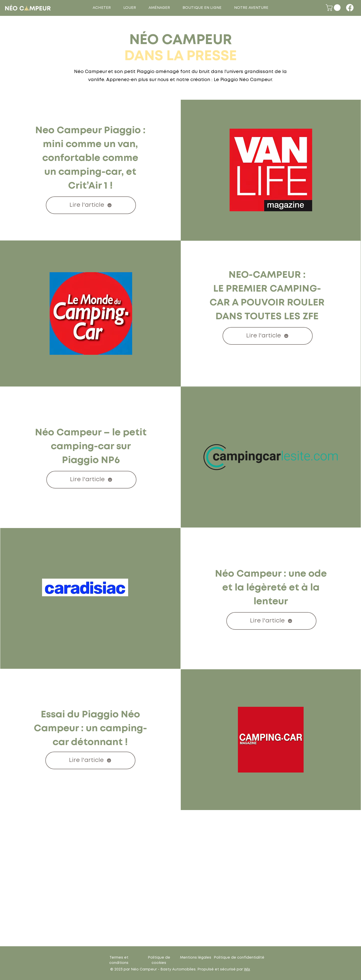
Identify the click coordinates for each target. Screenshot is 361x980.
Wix (247, 969)
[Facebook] (350, 8)
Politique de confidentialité (239, 958)
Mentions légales (196, 958)
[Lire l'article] (91, 205)
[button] (102, 8)
